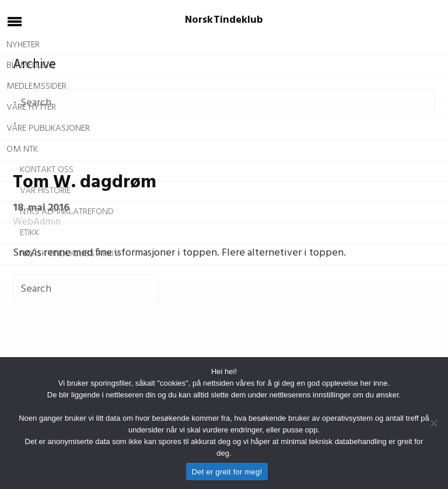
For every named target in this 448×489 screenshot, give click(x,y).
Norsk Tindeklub (224, 20)
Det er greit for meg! (227, 472)
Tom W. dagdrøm (85, 183)
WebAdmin (37, 222)
